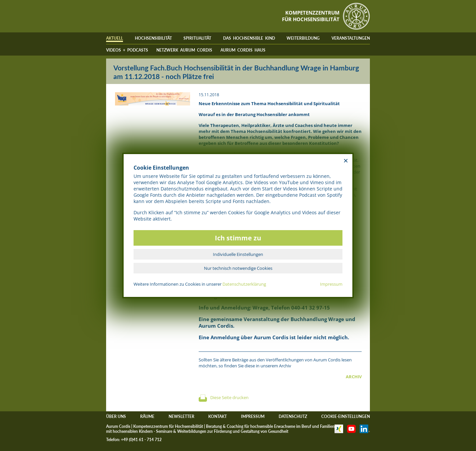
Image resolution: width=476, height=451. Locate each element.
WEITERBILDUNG (303, 38)
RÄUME (147, 416)
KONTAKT (218, 416)
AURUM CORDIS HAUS (243, 50)
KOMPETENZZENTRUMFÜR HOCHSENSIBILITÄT (311, 16)
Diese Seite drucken (229, 397)
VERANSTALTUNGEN (351, 38)
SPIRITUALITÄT (197, 38)
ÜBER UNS (116, 416)
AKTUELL (115, 38)
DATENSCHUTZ (293, 416)
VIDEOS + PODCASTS (127, 50)
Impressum (331, 284)
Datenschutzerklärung (244, 284)
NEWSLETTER (181, 416)
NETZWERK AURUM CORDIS (184, 50)
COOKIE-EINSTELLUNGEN (346, 416)
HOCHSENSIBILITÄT (153, 38)
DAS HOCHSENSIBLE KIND (249, 38)
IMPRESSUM (253, 416)
